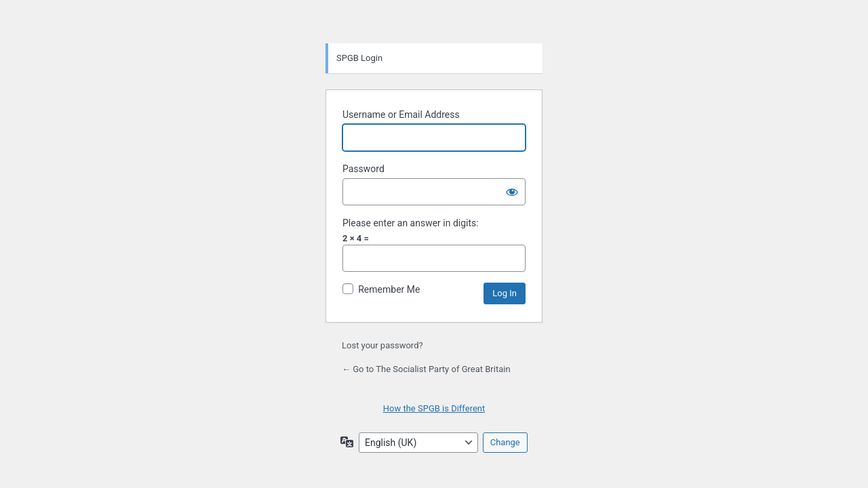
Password (363, 169)
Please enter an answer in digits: (411, 223)
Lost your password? (382, 345)
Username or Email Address (401, 115)
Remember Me (389, 289)
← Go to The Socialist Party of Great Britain (426, 369)
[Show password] (512, 192)
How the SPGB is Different (434, 408)
